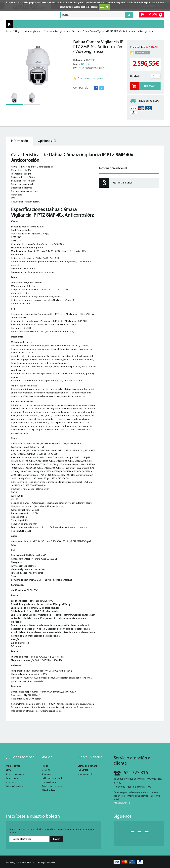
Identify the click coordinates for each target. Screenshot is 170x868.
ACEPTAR (104, 7)
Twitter (102, 88)
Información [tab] (20, 141)
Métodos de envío (50, 790)
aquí (71, 7)
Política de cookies (15, 786)
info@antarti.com (122, 803)
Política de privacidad (52, 778)
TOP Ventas (83, 770)
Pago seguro (12, 778)
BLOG (9, 770)
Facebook (96, 88)
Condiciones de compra (53, 786)
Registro (46, 766)
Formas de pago (49, 782)
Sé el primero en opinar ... (92, 78)
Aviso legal (11, 782)
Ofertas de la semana (87, 766)
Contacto (46, 770)
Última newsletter (86, 774)
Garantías (46, 774)
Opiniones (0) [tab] (47, 141)
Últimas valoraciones (16, 774)
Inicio (9, 24)
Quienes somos (13, 766)
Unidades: (136, 77)
